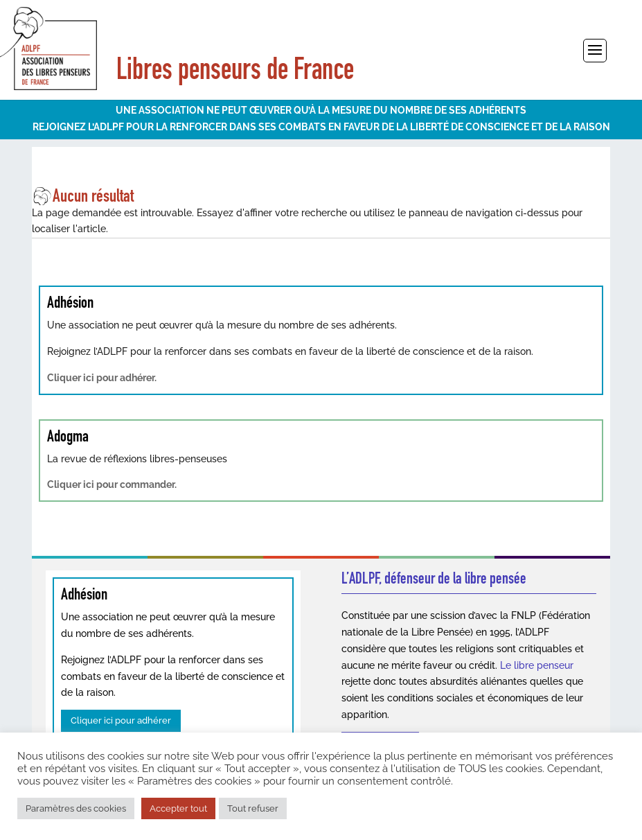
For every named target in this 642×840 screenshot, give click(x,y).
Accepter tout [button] (178, 808)
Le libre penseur (537, 665)
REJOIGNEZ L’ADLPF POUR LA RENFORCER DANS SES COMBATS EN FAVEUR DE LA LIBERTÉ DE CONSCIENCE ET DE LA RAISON (321, 127)
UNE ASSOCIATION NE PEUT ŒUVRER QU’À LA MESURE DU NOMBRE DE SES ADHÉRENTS (321, 110)
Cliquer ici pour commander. (112, 484)
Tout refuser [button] (253, 808)
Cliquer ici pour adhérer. (102, 378)
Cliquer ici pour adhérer (121, 720)
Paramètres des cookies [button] (76, 808)
